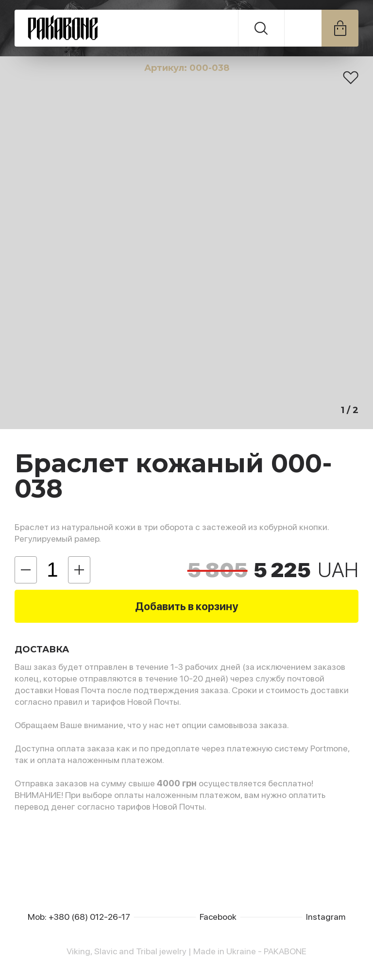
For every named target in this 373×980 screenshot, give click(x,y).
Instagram (326, 917)
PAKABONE (127, 28)
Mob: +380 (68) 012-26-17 (79, 917)
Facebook (218, 917)
